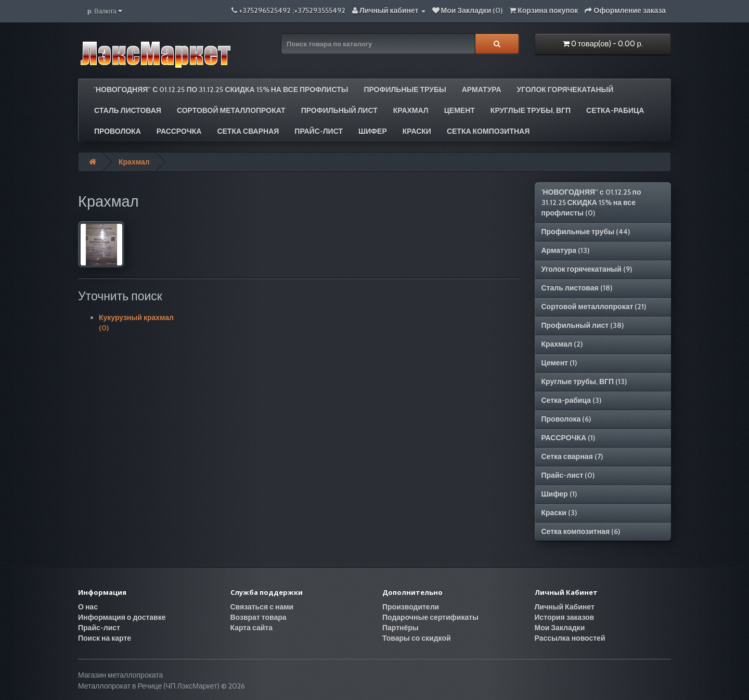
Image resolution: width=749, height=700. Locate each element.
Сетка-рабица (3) (572, 400)
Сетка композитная (488, 131)
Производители (411, 607)
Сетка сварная (248, 131)
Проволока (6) (566, 419)
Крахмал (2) (562, 344)
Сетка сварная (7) (572, 456)
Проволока (118, 131)
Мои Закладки (560, 628)
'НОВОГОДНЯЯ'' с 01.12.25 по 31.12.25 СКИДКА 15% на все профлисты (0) (591, 202)
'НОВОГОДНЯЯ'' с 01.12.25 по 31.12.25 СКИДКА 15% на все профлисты (221, 90)
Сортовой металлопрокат (231, 110)
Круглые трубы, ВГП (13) (584, 381)
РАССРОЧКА (179, 131)
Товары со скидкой (417, 638)
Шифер (373, 131)
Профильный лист (339, 110)
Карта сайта (252, 628)
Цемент (460, 110)
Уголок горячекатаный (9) (587, 269)
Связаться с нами (262, 607)
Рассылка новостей (570, 638)
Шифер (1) (559, 494)
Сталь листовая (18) (577, 288)
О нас (88, 607)
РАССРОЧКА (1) (569, 438)
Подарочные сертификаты (430, 617)
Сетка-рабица (615, 110)
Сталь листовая (128, 110)
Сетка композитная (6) (581, 531)
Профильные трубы (405, 90)
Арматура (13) (566, 250)
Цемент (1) (559, 363)
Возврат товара (259, 617)
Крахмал (411, 110)
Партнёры (401, 628)
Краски (417, 131)
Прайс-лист (319, 131)
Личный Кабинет (565, 607)
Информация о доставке (122, 617)
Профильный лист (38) (583, 325)
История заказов (565, 617)
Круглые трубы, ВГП (531, 110)
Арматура (482, 90)
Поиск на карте (105, 638)
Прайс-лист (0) (568, 475)
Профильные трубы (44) (586, 232)
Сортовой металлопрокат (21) (594, 307)
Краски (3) (559, 513)
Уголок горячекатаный (565, 90)
